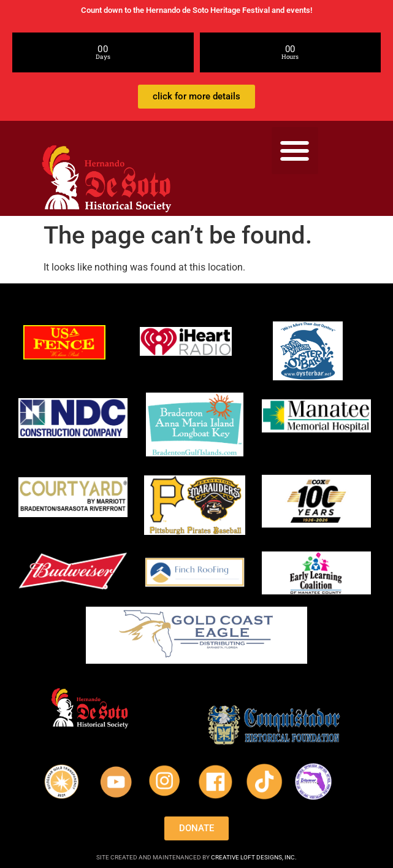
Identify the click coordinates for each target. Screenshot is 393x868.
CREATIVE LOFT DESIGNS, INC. (254, 857)
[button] (295, 151)
